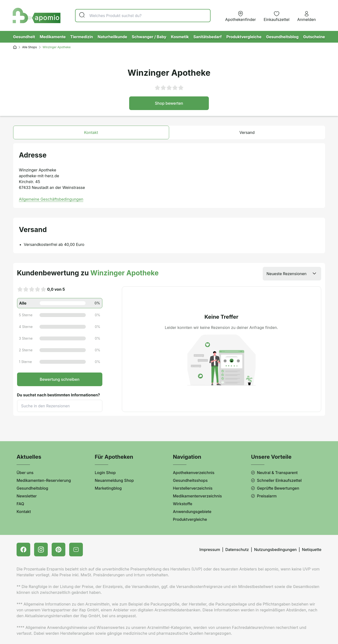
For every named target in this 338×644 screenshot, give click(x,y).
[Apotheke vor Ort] (241, 16)
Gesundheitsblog (282, 37)
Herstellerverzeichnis (193, 488)
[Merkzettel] (277, 16)
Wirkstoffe (183, 504)
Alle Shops (29, 47)
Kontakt (24, 512)
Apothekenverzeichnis (194, 473)
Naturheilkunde (112, 37)
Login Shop (105, 473)
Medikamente (53, 37)
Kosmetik (180, 37)
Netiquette (312, 550)
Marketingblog (108, 488)
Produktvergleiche (244, 37)
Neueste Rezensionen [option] (287, 274)
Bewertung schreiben (60, 379)
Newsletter (27, 496)
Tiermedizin (82, 37)
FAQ (20, 504)
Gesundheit (24, 37)
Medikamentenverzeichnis (198, 496)
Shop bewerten (169, 103)
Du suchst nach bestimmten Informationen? (59, 395)
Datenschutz (237, 550)
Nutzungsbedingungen (275, 550)
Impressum (210, 550)
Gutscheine (314, 37)
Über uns (25, 473)
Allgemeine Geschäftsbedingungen (51, 199)
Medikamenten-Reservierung (44, 480)
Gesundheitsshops (190, 480)
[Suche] (143, 16)
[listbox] (292, 274)
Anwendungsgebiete (192, 512)
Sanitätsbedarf (208, 37)
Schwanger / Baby (149, 37)
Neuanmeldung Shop (114, 480)
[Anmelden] (307, 16)
